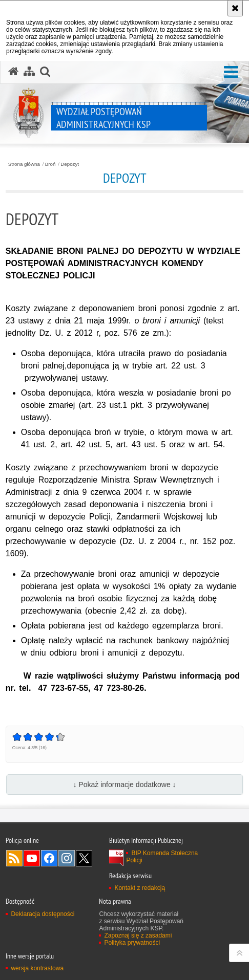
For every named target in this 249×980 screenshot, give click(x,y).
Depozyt (70, 164)
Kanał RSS (14, 858)
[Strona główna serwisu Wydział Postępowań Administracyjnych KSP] (13, 72)
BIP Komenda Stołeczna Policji (162, 857)
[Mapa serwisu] (29, 72)
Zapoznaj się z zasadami (138, 935)
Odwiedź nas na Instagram (67, 858)
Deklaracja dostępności (43, 914)
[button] (231, 72)
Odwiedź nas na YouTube (32, 858)
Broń (50, 164)
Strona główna (24, 164)
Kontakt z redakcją (140, 888)
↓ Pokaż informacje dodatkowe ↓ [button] (124, 785)
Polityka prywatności (132, 943)
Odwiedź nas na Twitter (84, 858)
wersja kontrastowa (37, 968)
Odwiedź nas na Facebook (49, 858)
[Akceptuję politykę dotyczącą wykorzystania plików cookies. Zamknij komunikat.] (235, 8)
